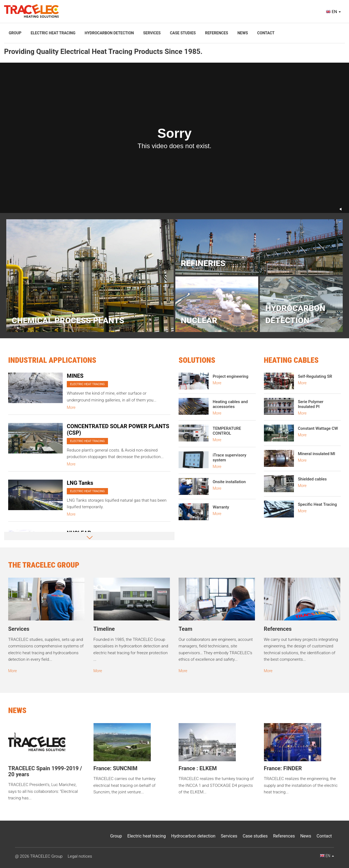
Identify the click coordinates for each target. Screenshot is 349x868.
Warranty (221, 507)
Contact (266, 33)
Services (152, 33)
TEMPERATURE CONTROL (227, 431)
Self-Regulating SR (315, 376)
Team (185, 629)
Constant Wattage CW (318, 428)
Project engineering (231, 376)
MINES (75, 376)
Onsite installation (229, 482)
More (71, 407)
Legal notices (80, 856)
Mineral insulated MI (317, 454)
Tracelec (31, 11)
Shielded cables (312, 479)
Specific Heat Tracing (318, 504)
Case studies (183, 33)
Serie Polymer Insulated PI (311, 404)
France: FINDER (283, 768)
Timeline (104, 629)
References (217, 33)
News (243, 33)
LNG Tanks (80, 483)
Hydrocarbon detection (109, 33)
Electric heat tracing (53, 33)
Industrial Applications (52, 360)
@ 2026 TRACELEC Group (39, 856)
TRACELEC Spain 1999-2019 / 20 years (45, 771)
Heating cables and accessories (230, 404)
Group (15, 33)
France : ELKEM (198, 768)
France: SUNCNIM (116, 768)
